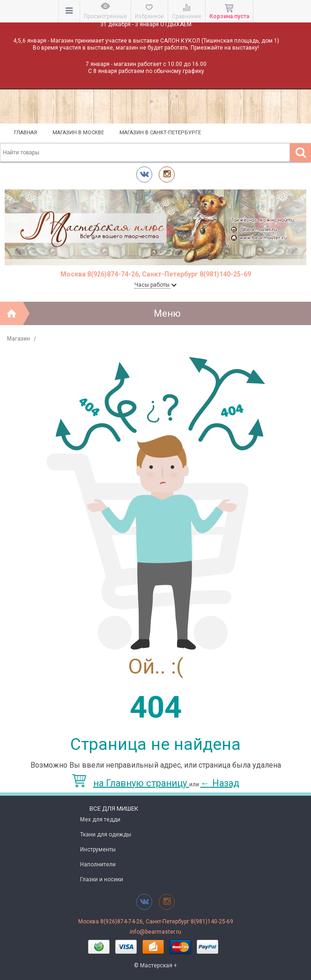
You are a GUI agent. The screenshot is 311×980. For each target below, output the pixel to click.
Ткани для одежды (106, 835)
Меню (167, 313)
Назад (220, 783)
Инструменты (98, 849)
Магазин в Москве (78, 133)
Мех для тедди (100, 820)
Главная (26, 133)
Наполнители (98, 864)
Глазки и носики (102, 879)
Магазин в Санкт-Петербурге (160, 133)
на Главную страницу (131, 783)
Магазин (19, 339)
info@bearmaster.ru (155, 932)
